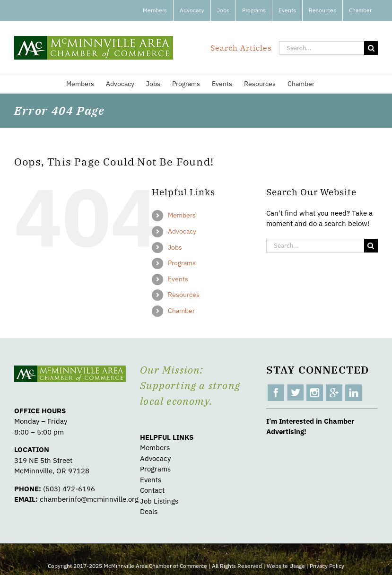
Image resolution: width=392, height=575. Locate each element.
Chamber (181, 311)
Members (182, 215)
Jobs (175, 247)
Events (178, 279)
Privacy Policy (327, 566)
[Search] (371, 48)
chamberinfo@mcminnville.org (89, 499)
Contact (152, 490)
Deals (149, 511)
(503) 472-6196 (69, 489)
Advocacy (182, 231)
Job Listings (159, 501)
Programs (182, 263)
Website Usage (286, 566)
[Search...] (322, 48)
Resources (184, 295)
